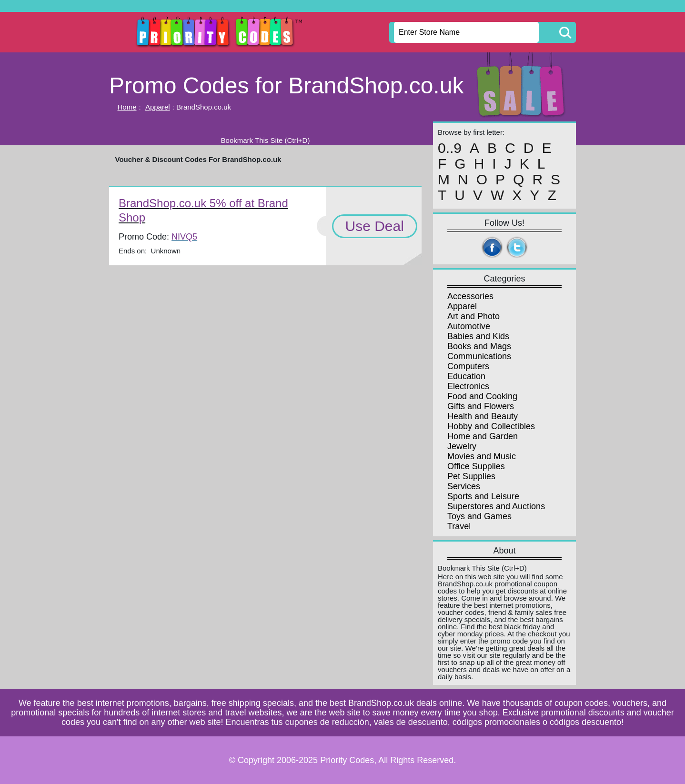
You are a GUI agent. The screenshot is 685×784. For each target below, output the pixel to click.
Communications (479, 356)
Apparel (158, 107)
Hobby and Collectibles (491, 426)
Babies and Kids (478, 336)
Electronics (468, 386)
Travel (459, 526)
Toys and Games (479, 516)
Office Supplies (476, 466)
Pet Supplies (471, 476)
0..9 (450, 148)
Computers (468, 366)
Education (466, 376)
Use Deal (375, 226)
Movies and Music (482, 456)
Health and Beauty (483, 416)
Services (464, 486)
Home (127, 107)
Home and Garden (483, 436)
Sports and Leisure (483, 496)
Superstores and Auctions (496, 506)
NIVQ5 (184, 237)
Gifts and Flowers (481, 406)
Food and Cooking (482, 396)
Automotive (469, 326)
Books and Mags (479, 346)
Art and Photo (473, 316)
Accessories (470, 296)
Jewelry (462, 446)
